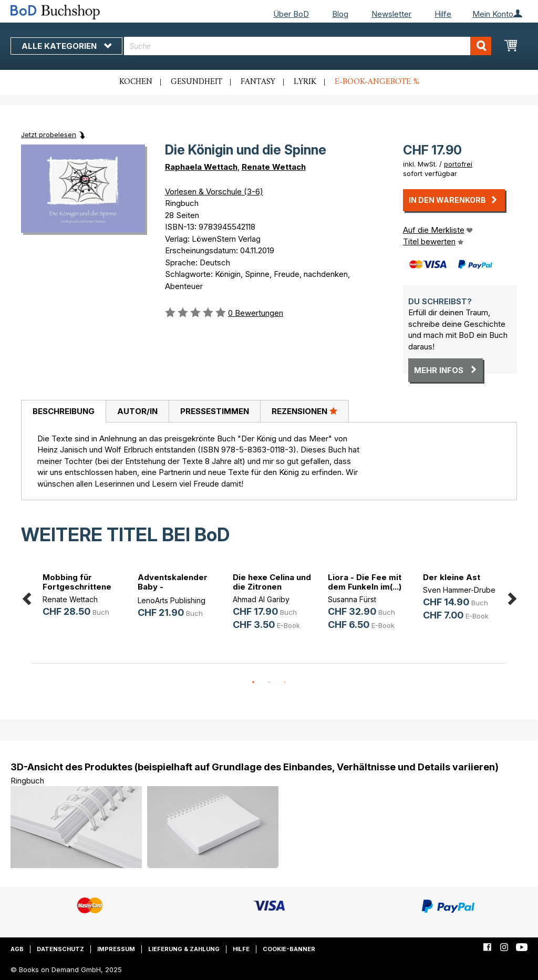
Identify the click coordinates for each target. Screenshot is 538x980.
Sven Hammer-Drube (459, 590)
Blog (340, 14)
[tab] (63, 411)
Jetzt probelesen (49, 135)
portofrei (458, 164)
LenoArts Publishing (172, 600)
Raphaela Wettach (201, 167)
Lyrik (305, 82)
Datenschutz (60, 949)
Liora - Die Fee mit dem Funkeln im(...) (365, 582)
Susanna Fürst (352, 599)
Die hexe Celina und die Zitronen (272, 582)
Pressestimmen (215, 411)
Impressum (116, 949)
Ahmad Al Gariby (261, 599)
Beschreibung (64, 411)
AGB (17, 949)
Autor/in (137, 411)
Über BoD (291, 14)
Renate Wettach (274, 167)
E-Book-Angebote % (377, 82)
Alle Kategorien (66, 46)
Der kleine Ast (452, 577)
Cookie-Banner (289, 949)
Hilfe (443, 14)
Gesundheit (196, 82)
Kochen (136, 82)
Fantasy (258, 82)
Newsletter (391, 14)
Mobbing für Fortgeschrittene (77, 582)
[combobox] (308, 46)
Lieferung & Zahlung (184, 949)
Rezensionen (304, 411)
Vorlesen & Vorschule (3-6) (214, 192)
